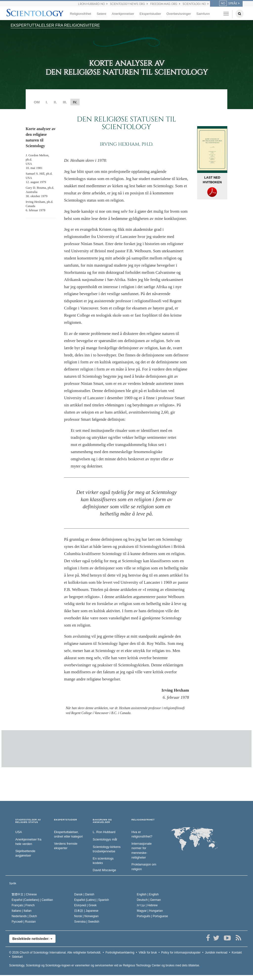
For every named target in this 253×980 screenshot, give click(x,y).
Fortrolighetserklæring (120, 953)
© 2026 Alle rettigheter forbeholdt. (55, 953)
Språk (13, 883)
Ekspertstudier (150, 14)
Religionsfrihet (81, 14)
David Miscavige (104, 870)
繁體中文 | (24, 894)
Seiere (101, 14)
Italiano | (22, 911)
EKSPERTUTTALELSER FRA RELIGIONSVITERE (55, 25)
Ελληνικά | (85, 905)
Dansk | (84, 894)
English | (148, 894)
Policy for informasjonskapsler (181, 953)
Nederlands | (24, 916)
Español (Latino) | (92, 900)
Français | (23, 905)
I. (47, 102)
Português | (152, 916)
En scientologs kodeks (103, 861)
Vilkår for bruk (148, 953)
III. (65, 102)
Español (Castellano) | (32, 900)
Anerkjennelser (123, 14)
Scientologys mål (105, 839)
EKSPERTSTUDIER (66, 820)
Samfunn (203, 14)
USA (19, 832)
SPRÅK (228, 3)
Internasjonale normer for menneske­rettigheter (142, 851)
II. (55, 102)
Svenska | (87, 922)
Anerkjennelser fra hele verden (28, 842)
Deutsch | (149, 900)
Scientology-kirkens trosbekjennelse (107, 849)
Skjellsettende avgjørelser (25, 853)
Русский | (24, 922)
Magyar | (150, 911)
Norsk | (86, 916)
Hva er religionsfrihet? (142, 834)
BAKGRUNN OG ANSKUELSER (102, 821)
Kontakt (237, 953)
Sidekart (17, 957)
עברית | (147, 905)
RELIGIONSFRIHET (143, 820)
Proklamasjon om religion (144, 867)
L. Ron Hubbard (104, 832)
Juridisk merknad (216, 953)
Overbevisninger (179, 14)
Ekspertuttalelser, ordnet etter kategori (68, 834)
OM (37, 102)
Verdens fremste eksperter (66, 846)
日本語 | (86, 911)
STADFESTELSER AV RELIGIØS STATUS (28, 821)
